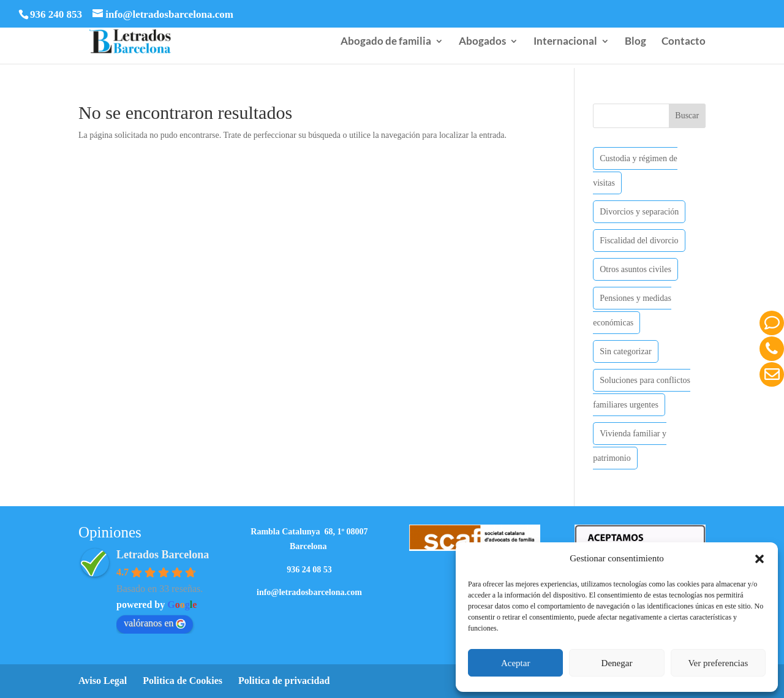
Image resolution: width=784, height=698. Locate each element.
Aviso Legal (103, 681)
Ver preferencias (718, 663)
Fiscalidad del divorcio (639, 241)
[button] (759, 559)
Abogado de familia (386, 42)
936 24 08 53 (309, 570)
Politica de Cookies (183, 681)
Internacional (565, 42)
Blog (635, 42)
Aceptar (515, 663)
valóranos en (155, 623)
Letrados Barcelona (163, 555)
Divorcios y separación (639, 212)
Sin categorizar (625, 351)
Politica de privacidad (284, 681)
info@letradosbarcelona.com (309, 592)
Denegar (617, 663)
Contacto (684, 42)
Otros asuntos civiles (635, 269)
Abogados (482, 42)
